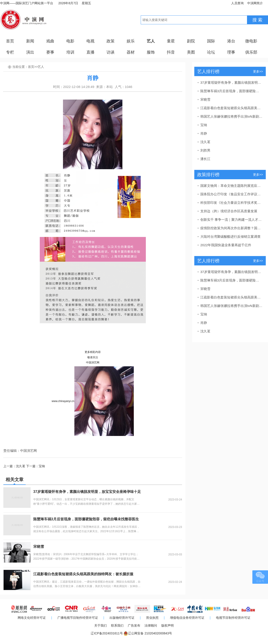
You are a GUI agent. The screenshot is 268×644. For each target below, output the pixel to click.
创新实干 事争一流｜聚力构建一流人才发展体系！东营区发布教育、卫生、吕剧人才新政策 (231, 220)
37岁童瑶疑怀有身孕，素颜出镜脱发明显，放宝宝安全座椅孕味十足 (87, 492)
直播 (90, 52)
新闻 (30, 41)
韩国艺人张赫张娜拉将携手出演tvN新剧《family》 (231, 116)
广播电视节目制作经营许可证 (78, 618)
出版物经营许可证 (122, 618)
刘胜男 (205, 150)
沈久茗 (21, 466)
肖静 (204, 133)
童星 (171, 41)
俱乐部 (251, 52)
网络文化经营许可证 (32, 618)
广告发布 (134, 625)
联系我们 (117, 625)
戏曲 (50, 41)
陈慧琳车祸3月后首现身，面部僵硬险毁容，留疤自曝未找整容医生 (86, 519)
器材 (131, 52)
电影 (70, 41)
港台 (231, 41)
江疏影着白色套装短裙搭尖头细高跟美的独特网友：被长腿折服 (83, 574)
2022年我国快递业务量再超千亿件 (226, 245)
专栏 (10, 52)
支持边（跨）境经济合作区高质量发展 (229, 211)
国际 (211, 41)
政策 (111, 41)
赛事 (50, 52)
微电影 (251, 41)
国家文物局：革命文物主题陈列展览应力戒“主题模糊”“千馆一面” (231, 186)
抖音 (171, 52)
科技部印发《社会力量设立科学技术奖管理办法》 (231, 203)
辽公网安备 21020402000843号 (150, 633)
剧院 (191, 41)
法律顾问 (151, 625)
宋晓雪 (39, 547)
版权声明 (167, 625)
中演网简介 (255, 3)
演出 (30, 52)
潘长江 (205, 159)
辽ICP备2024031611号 (107, 633)
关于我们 (100, 625)
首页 (10, 41)
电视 (90, 41)
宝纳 (42, 466)
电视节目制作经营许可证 (233, 618)
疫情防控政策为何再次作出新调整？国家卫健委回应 (231, 228)
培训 (70, 52)
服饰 (151, 52)
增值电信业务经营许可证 (187, 618)
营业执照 (152, 618)
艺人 (151, 41)
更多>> (258, 71)
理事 (231, 52)
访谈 (111, 52)
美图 (191, 52)
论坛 (211, 52)
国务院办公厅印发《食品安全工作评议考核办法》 (231, 194)
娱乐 (131, 41)
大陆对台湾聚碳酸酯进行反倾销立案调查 (230, 237)
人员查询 (237, 3)
